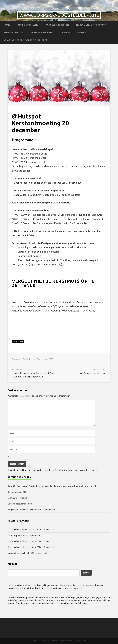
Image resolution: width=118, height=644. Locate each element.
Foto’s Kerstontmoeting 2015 (93, 373)
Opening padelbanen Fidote (20, 504)
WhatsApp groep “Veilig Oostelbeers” (27, 40)
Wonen (82, 33)
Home (7, 25)
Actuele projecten (57, 25)
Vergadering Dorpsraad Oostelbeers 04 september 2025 (33, 510)
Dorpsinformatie (28, 25)
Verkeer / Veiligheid (42, 33)
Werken (66, 33)
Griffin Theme (80, 641)
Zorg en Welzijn (13, 33)
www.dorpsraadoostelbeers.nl (59, 15)
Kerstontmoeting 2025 (18, 492)
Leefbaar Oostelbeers (18, 498)
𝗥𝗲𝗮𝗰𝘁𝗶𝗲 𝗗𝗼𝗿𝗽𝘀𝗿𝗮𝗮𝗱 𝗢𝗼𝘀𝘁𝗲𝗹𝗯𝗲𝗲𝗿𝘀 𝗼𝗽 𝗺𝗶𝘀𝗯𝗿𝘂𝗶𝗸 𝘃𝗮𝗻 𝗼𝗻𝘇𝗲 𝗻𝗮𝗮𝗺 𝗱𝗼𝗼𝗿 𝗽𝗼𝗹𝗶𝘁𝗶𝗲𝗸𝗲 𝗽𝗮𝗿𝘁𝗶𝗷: (52, 486)
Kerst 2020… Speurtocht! (43, 530)
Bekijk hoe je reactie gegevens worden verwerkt (76, 470)
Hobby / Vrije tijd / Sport (91, 25)
